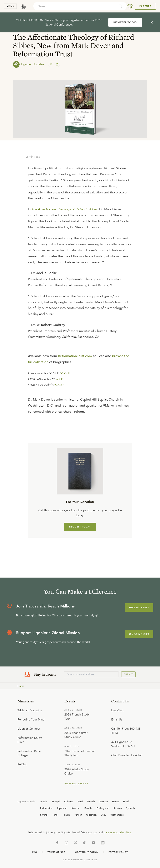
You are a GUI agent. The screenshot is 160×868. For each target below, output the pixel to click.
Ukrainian (91, 815)
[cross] (152, 22)
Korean (76, 808)
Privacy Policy (118, 852)
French (91, 801)
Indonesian (46, 808)
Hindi (126, 801)
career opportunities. (118, 832)
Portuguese (103, 808)
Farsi (80, 801)
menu (10, 6)
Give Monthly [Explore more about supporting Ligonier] (139, 607)
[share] (56, 64)
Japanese (62, 808)
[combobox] (74, 6)
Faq (35, 852)
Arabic (44, 801)
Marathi (88, 808)
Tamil (55, 815)
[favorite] (51, 64)
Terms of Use (56, 852)
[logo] (23, 6)
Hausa (116, 801)
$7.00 (59, 379)
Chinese (69, 801)
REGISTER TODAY (125, 22)
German (103, 801)
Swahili (44, 815)
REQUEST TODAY (80, 527)
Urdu (104, 815)
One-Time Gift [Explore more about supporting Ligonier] (139, 634)
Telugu (66, 815)
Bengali (56, 801)
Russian (118, 808)
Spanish (130, 808)
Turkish (78, 815)
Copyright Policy (87, 852)
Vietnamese (117, 815)
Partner (145, 6)
